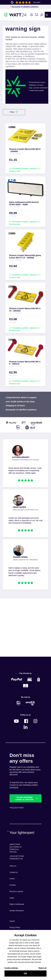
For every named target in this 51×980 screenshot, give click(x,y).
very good (37, 2)
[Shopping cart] (36, 15)
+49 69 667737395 (17, 856)
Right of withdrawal (17, 904)
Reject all (42, 969)
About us (13, 866)
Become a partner (16, 892)
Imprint (12, 921)
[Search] (42, 15)
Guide (12, 898)
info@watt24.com (16, 859)
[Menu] (48, 15)
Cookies (13, 885)
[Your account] (31, 15)
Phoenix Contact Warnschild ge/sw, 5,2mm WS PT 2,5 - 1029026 (25, 257)
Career (12, 879)
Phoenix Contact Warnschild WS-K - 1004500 (25, 150)
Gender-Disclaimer (17, 911)
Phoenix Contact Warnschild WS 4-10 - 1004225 (25, 310)
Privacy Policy (15, 927)
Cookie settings (11, 969)
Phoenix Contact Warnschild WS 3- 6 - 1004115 (25, 363)
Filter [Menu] (14, 112)
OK (25, 975)
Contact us (14, 872)
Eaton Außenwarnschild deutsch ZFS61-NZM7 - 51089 (24, 203)
